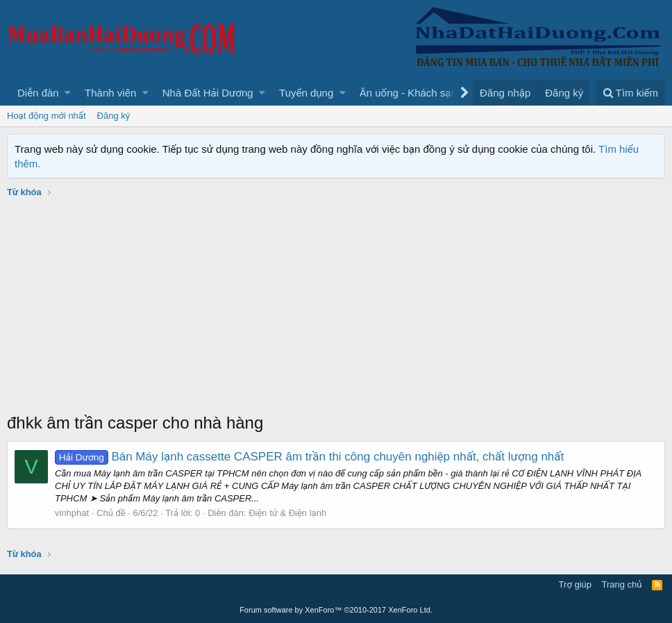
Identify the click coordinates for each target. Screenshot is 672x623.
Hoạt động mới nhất (47, 116)
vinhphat (72, 513)
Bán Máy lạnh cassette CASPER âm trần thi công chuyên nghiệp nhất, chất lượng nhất (309, 457)
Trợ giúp (575, 584)
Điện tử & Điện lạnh (287, 513)
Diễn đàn (38, 93)
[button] (68, 93)
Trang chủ (622, 584)
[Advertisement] (336, 307)
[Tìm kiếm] (630, 93)
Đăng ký (114, 116)
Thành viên (110, 93)
